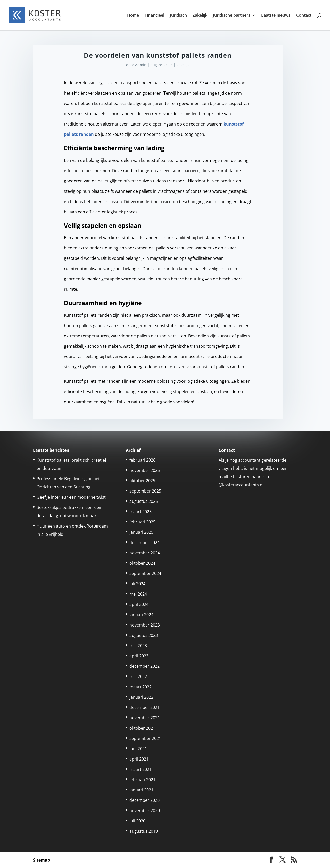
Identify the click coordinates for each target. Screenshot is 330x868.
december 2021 (145, 707)
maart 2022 (141, 687)
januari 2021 (141, 790)
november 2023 (145, 625)
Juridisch (178, 16)
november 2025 (145, 470)
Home (133, 16)
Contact (304, 16)
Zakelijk (200, 16)
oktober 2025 (142, 481)
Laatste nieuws (276, 16)
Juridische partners (232, 16)
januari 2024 (141, 615)
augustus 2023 (144, 635)
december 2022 (145, 666)
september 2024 (145, 573)
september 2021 (145, 738)
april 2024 (139, 604)
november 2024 (145, 553)
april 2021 (139, 759)
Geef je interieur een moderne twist (71, 497)
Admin (141, 65)
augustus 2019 (144, 831)
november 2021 (145, 718)
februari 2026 (142, 460)
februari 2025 (142, 522)
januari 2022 (141, 697)
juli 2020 (137, 821)
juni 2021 (138, 749)
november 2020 (145, 811)
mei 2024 (138, 594)
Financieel (154, 16)
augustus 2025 (144, 501)
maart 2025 (141, 512)
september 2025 (145, 491)
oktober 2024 (142, 563)
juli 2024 (137, 584)
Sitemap (42, 860)
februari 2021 (142, 780)
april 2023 (139, 656)
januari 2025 (141, 532)
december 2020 (145, 800)
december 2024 (145, 542)
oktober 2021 (142, 728)
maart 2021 (141, 769)
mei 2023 (138, 646)
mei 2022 (138, 677)
